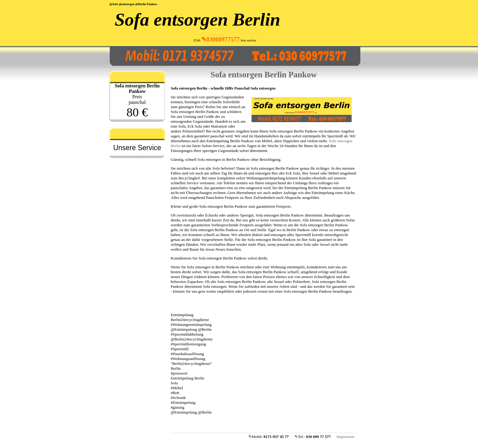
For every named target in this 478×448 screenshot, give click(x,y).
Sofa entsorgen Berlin (197, 19)
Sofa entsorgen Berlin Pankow (264, 75)
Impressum (345, 437)
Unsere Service (137, 148)
